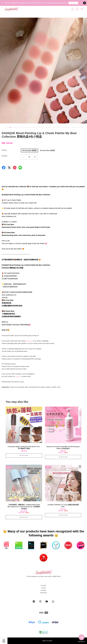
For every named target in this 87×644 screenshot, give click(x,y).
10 (42, 127)
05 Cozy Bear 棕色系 (29, 150)
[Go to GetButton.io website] (82, 642)
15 (62, 127)
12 (50, 127)
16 (66, 127)
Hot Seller (44, 590)
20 (82, 127)
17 (70, 127)
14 (58, 127)
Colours (4, 150)
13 (54, 127)
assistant (18, 376)
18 (74, 127)
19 (78, 127)
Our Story (43, 585)
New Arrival (43, 593)
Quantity (4, 156)
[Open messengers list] (82, 637)
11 (46, 127)
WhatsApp (29, 341)
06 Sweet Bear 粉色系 (47, 150)
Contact (43, 588)
